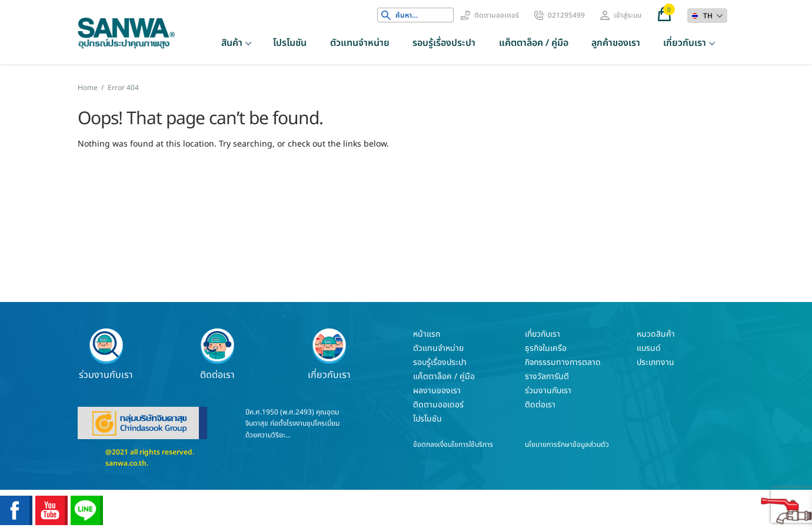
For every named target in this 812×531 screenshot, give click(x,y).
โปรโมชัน (290, 43)
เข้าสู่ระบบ (628, 15)
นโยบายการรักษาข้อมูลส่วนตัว (567, 444)
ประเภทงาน (655, 362)
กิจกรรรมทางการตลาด (563, 362)
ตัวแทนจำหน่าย (360, 43)
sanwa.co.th (126, 463)
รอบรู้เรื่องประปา (444, 43)
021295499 (566, 15)
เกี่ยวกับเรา (685, 43)
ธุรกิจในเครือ (546, 348)
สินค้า (232, 43)
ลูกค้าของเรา (616, 43)
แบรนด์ (649, 348)
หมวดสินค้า (656, 334)
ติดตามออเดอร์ (497, 15)
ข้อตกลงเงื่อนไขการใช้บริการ (453, 444)
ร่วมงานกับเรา (106, 354)
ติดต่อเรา (218, 354)
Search (386, 15)
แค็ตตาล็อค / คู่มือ (534, 43)
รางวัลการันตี (547, 376)
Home (88, 88)
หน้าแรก (427, 334)
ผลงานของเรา (437, 391)
